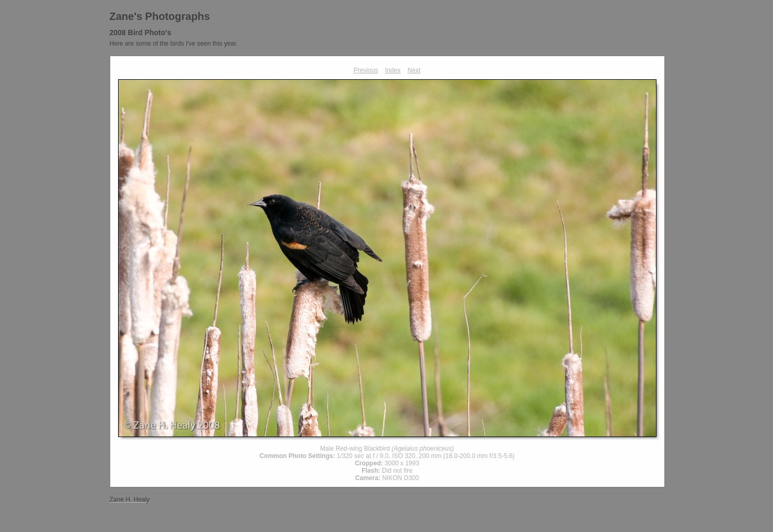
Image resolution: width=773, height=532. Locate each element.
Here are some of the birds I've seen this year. (174, 44)
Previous (366, 70)
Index (393, 70)
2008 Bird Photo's (141, 33)
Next (414, 70)
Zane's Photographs (160, 16)
